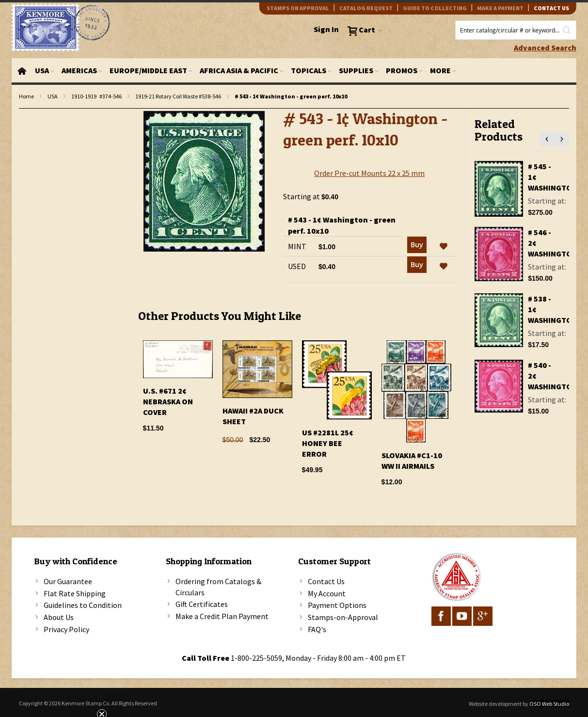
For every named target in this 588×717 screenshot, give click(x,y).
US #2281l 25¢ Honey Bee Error (328, 443)
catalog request (366, 8)
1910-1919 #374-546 (96, 96)
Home (26, 96)
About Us (59, 617)
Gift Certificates (202, 604)
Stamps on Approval (298, 8)
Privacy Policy (66, 629)
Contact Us (326, 581)
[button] (444, 247)
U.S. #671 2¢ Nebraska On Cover (168, 401)
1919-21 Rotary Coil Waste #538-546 (178, 96)
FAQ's (317, 629)
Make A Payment (500, 8)
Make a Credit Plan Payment (222, 616)
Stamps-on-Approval (343, 617)
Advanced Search (545, 48)
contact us (551, 8)
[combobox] (516, 30)
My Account (327, 593)
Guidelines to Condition (83, 605)
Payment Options (337, 605)
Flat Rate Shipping (75, 593)
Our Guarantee (68, 581)
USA (53, 96)
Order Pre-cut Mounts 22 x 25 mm (369, 173)
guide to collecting (435, 8)
